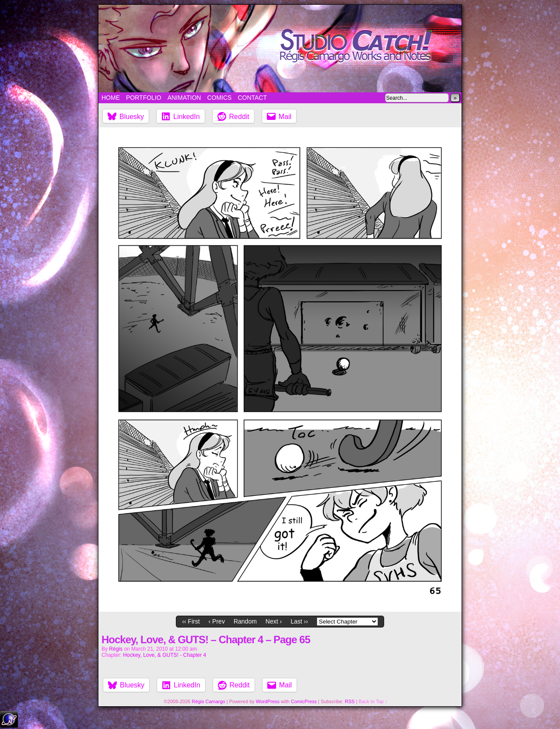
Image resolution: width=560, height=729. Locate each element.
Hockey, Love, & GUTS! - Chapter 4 (164, 655)
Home (111, 98)
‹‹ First (191, 621)
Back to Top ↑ (373, 701)
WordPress (268, 701)
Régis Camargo (208, 701)
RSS (350, 701)
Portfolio (144, 98)
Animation (184, 98)
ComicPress (304, 701)
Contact (252, 98)
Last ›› (299, 621)
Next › (274, 621)
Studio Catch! (280, 49)
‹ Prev (217, 621)
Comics (219, 98)
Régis (116, 649)
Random (245, 621)
